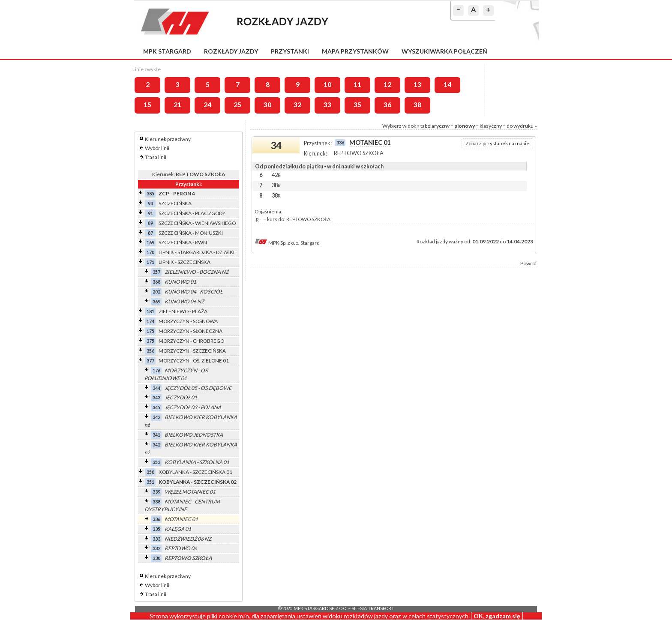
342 (156, 417)
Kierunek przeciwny (168, 139)
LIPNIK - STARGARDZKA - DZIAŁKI (196, 252)
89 (150, 223)
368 (156, 282)
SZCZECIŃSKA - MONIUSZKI (191, 233)
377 (150, 361)
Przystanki (290, 51)
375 (150, 341)
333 (156, 539)
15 (147, 105)
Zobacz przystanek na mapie (497, 143)
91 (150, 213)
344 (156, 388)
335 (156, 529)
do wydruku (520, 126)
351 (150, 482)
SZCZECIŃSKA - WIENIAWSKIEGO (197, 223)
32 (297, 105)
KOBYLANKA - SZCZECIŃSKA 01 (195, 472)
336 (156, 519)
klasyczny (491, 126)
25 (237, 105)
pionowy (465, 126)
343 (156, 397)
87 (150, 233)
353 (156, 462)
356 (150, 351)
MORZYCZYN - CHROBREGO (191, 341)
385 (150, 193)
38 (417, 105)
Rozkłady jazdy (231, 51)
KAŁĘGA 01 (178, 529)
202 (156, 292)
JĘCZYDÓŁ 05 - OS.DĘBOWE (198, 388)
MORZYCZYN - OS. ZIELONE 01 (194, 361)
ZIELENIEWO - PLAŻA (183, 311)
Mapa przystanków (355, 51)
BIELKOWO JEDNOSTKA (194, 435)
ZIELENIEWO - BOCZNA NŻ (196, 272)
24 (207, 105)
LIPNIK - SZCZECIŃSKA (184, 262)
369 (156, 301)
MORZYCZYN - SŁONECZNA (190, 331)
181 (150, 311)
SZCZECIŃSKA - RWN (183, 242)
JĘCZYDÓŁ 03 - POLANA (193, 407)
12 (387, 84)
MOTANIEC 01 (181, 519)
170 (150, 252)
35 (357, 105)
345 (156, 407)
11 (357, 84)
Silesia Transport (373, 608)
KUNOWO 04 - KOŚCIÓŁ (193, 292)
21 (177, 105)
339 (156, 492)
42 (276, 175)
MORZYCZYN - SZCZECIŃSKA (192, 351)
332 (156, 548)
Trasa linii (156, 157)
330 (156, 558)
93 (150, 203)
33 (327, 105)
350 (150, 472)
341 (156, 435)
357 (156, 272)
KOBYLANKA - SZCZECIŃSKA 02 (198, 482)
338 (156, 502)
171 (150, 262)
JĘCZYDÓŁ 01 (181, 397)
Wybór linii (157, 148)
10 (327, 84)
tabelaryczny (435, 126)
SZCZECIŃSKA (175, 203)
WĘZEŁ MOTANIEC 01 (190, 492)
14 (447, 84)
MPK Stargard (167, 51)
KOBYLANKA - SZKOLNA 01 (197, 462)
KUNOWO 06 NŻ (184, 301)
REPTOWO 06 (181, 548)
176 (156, 370)
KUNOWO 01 (180, 282)
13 (417, 84)
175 (150, 331)
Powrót (529, 263)
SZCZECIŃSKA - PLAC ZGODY (192, 213)
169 (150, 242)
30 (267, 105)
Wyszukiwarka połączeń (444, 51)
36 (387, 105)
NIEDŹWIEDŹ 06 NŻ (188, 539)
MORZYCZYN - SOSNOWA (188, 321)
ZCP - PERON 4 (177, 193)
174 (150, 321)
